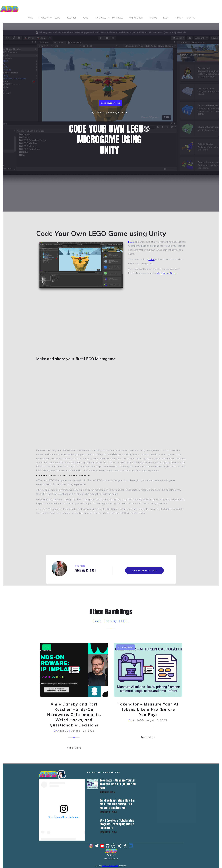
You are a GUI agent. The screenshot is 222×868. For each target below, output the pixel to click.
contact (192, 18)
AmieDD (100, 112)
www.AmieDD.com (110, 863)
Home (30, 18)
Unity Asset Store (167, 273)
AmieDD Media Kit (111, 856)
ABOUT (86, 18)
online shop (136, 18)
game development (110, 103)
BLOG (58, 18)
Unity (151, 259)
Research (72, 18)
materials (118, 18)
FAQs (166, 18)
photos (153, 18)
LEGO (132, 242)
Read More (74, 745)
